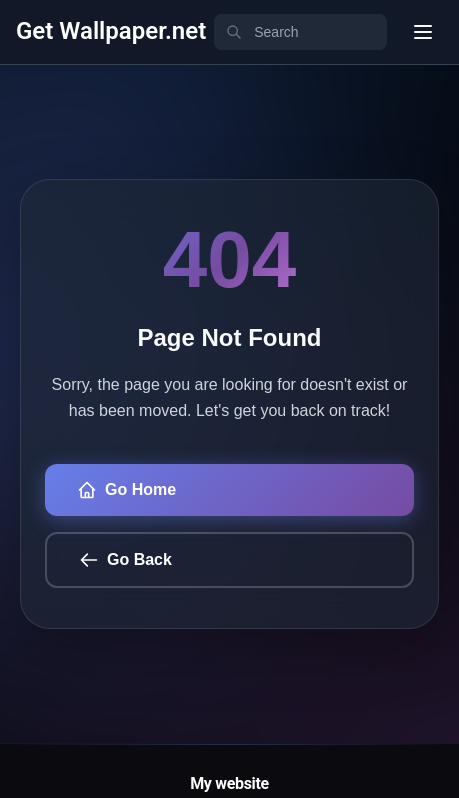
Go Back (125, 560)
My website (229, 783)
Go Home (126, 490)
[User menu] (423, 32)
